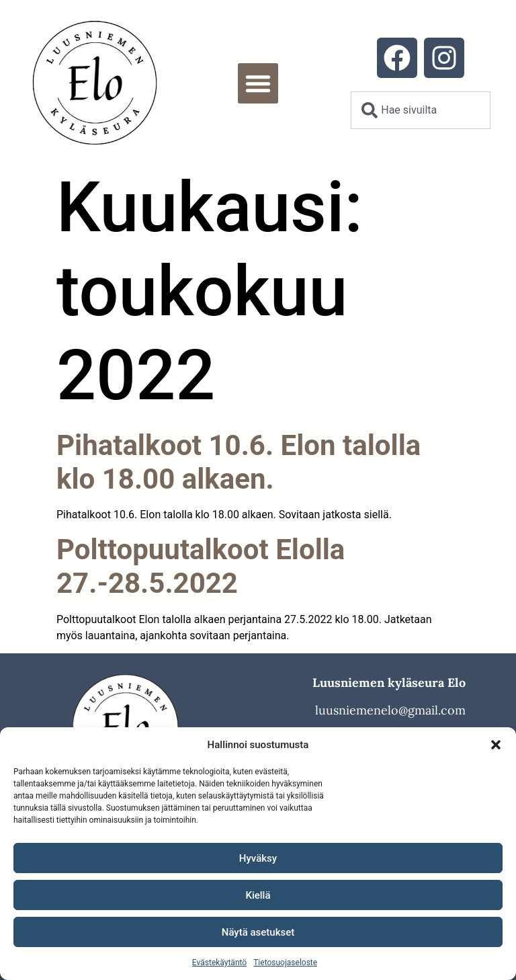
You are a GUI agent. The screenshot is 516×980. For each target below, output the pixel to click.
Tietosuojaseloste (285, 963)
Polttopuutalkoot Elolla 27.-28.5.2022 (201, 566)
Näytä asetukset (258, 932)
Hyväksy (258, 858)
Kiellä (258, 895)
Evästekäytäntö (219, 963)
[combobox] (420, 110)
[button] (496, 745)
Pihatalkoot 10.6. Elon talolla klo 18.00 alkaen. (239, 462)
